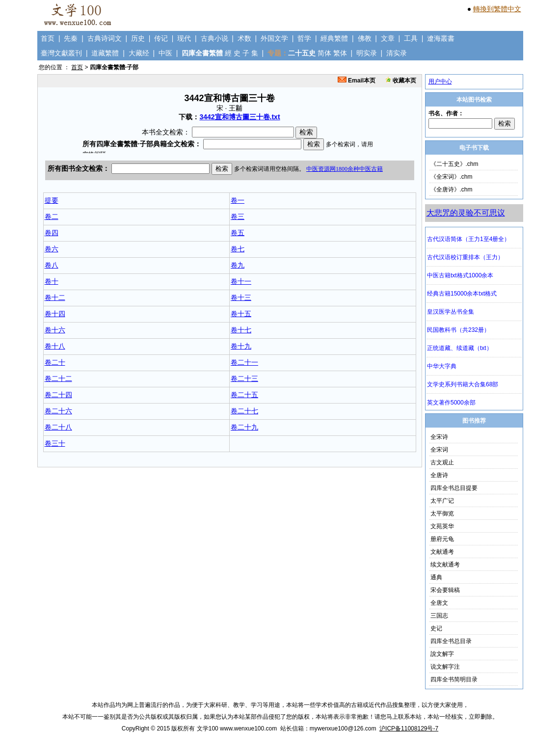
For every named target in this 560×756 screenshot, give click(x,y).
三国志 (439, 616)
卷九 (238, 265)
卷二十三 (244, 378)
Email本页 (357, 81)
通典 (436, 577)
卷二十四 (58, 395)
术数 (244, 38)
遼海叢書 (441, 38)
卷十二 (55, 297)
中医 (165, 53)
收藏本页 (401, 81)
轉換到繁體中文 (497, 9)
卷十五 (241, 314)
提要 (52, 200)
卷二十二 (58, 378)
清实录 (397, 53)
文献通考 (442, 552)
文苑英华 (442, 526)
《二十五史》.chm (454, 164)
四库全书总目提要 (454, 488)
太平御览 (442, 513)
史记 (436, 628)
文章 (388, 38)
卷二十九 (244, 427)
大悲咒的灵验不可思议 (466, 213)
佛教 (365, 38)
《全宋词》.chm (452, 177)
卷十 (52, 281)
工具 (411, 38)
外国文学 (274, 38)
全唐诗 (439, 475)
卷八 (52, 265)
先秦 (71, 38)
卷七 (238, 249)
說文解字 (442, 654)
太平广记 (442, 501)
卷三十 (55, 443)
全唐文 (439, 603)
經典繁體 (334, 38)
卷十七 (241, 330)
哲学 (304, 38)
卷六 (52, 249)
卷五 (238, 233)
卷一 (238, 200)
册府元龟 (442, 539)
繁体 (340, 53)
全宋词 (439, 450)
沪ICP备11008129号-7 (409, 729)
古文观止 (442, 462)
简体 (324, 53)
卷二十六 (58, 411)
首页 (48, 38)
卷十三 (241, 297)
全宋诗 (439, 437)
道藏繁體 (105, 53)
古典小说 (214, 38)
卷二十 (55, 362)
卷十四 (55, 314)
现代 (184, 38)
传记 (161, 38)
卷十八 (55, 346)
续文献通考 (445, 565)
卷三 (238, 216)
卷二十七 (244, 411)
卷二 (52, 216)
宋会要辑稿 (445, 590)
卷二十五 (244, 395)
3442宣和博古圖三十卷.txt (240, 117)
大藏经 (139, 53)
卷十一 (241, 281)
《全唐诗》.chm (452, 189)
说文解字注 (445, 667)
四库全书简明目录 (454, 679)
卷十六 (55, 330)
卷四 (52, 233)
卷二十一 (244, 362)
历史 (138, 38)
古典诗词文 (105, 38)
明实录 (367, 53)
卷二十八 (58, 427)
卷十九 (241, 346)
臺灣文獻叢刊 (61, 53)
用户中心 (440, 81)
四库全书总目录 (451, 641)
